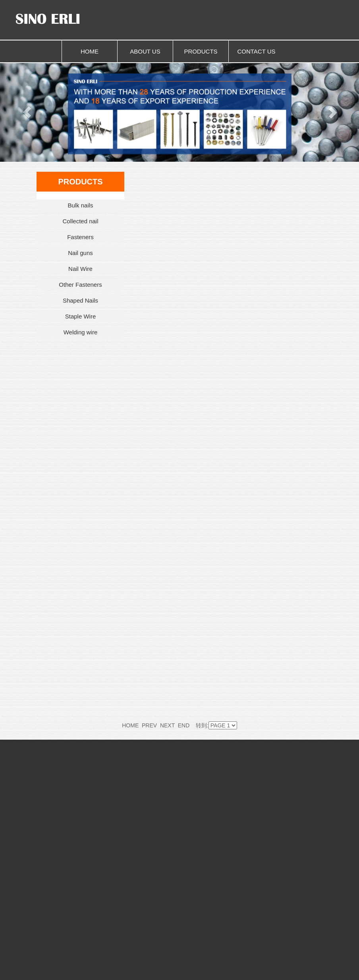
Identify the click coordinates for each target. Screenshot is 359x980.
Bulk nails (80, 205)
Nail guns (80, 253)
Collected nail (80, 221)
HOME (90, 51)
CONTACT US (256, 51)
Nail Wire (80, 269)
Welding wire (81, 332)
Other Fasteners (80, 285)
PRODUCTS (201, 51)
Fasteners (80, 237)
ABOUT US (145, 51)
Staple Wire (81, 316)
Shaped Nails (80, 300)
